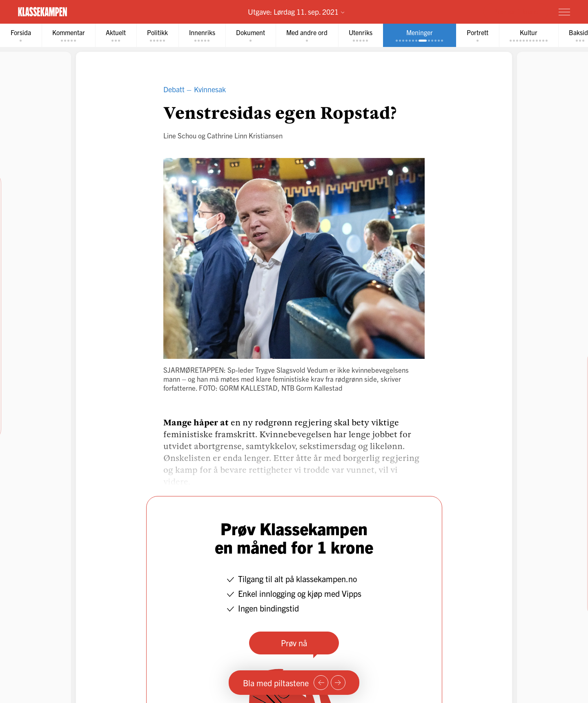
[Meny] (564, 12)
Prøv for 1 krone (516, 11)
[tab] (21, 35)
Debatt (174, 89)
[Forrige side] (321, 683)
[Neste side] (338, 683)
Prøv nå (294, 643)
